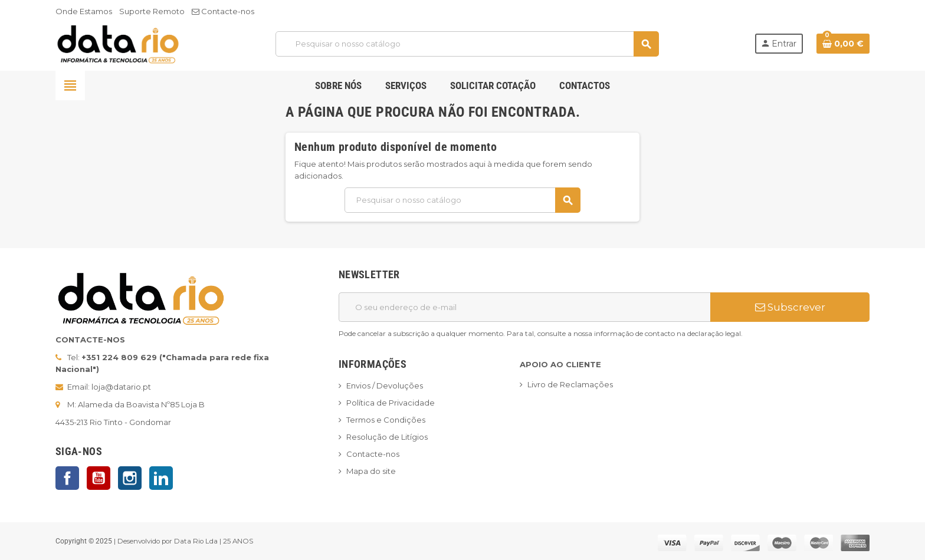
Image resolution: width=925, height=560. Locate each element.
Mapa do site (371, 471)
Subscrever (790, 307)
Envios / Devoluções (385, 386)
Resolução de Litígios (387, 437)
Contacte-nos (223, 11)
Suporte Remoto (152, 11)
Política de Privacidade (391, 403)
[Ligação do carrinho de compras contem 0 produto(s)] (843, 44)
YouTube (99, 478)
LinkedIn (161, 478)
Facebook (67, 478)
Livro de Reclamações (570, 384)
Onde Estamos (84, 11)
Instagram (130, 478)
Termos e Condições (386, 420)
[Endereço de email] (524, 307)
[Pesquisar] (467, 44)
